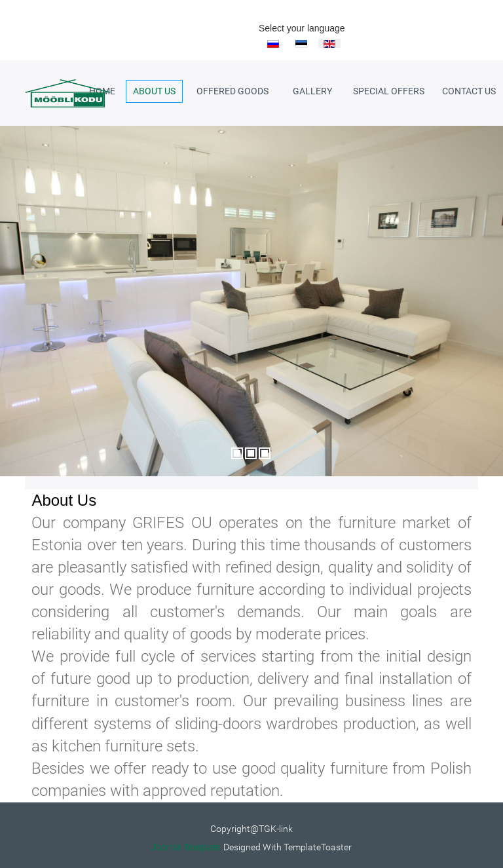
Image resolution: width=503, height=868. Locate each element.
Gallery (312, 91)
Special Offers (389, 91)
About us (154, 91)
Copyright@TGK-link (251, 829)
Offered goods (233, 91)
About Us (64, 500)
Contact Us (469, 91)
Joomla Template (186, 847)
